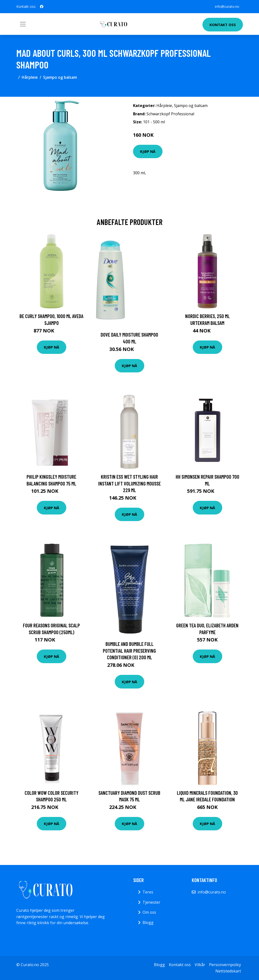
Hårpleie (30, 77)
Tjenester (151, 902)
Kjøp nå (148, 151)
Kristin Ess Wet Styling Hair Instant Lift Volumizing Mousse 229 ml (129, 483)
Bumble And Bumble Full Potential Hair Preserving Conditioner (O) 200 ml (129, 650)
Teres (148, 892)
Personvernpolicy (225, 965)
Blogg (148, 922)
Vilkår (200, 965)
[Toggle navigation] (23, 24)
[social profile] (42, 7)
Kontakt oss (223, 25)
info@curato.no (227, 6)
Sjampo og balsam (60, 77)
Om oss (149, 912)
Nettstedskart (228, 971)
